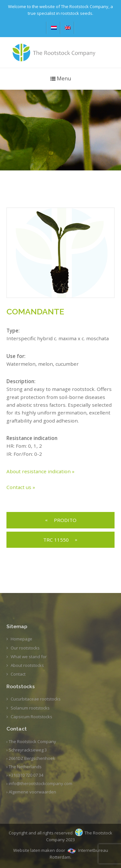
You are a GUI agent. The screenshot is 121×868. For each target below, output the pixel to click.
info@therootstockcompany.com (40, 783)
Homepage (21, 639)
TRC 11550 (56, 540)
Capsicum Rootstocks (31, 717)
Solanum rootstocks (30, 708)
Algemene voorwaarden (32, 792)
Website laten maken (34, 850)
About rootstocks (27, 665)
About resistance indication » (40, 471)
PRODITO (65, 520)
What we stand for (29, 657)
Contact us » (21, 487)
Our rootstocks (25, 648)
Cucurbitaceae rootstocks (36, 699)
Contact (18, 674)
